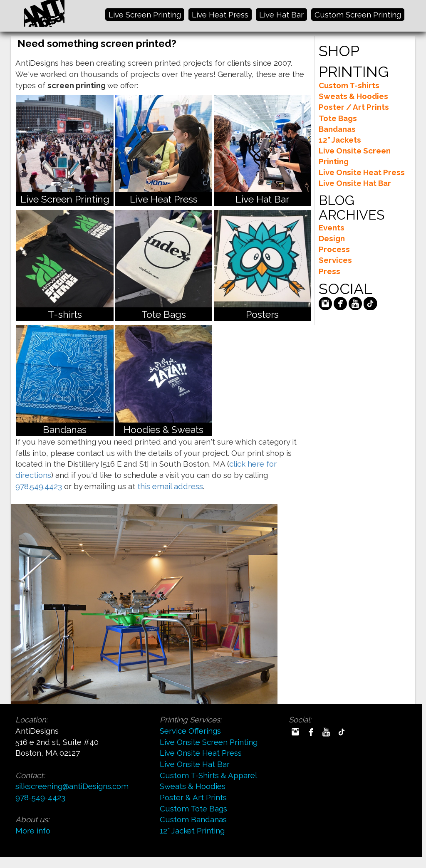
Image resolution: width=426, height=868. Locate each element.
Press (329, 271)
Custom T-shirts (349, 85)
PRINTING (354, 72)
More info (33, 831)
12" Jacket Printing (192, 831)
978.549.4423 (39, 486)
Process (334, 249)
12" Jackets (340, 140)
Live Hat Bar (281, 15)
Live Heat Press (220, 15)
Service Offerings (190, 731)
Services (335, 260)
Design (332, 238)
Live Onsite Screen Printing (209, 742)
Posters (262, 314)
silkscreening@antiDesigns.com (72, 786)
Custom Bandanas (193, 819)
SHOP (339, 51)
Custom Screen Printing (358, 15)
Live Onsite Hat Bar (355, 183)
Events (332, 228)
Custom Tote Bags (193, 809)
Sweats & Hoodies (353, 96)
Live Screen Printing (145, 15)
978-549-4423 (40, 797)
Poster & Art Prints (193, 797)
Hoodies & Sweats (163, 429)
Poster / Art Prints (354, 107)
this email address (170, 486)
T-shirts (65, 314)
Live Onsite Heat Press (362, 172)
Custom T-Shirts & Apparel (208, 775)
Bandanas (65, 429)
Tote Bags (164, 314)
